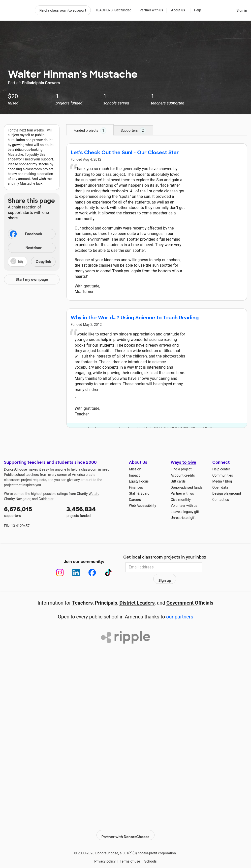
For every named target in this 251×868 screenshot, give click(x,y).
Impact (134, 475)
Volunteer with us (184, 506)
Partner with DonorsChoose (125, 822)
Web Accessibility (142, 506)
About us (178, 10)
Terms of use (130, 848)
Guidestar (46, 499)
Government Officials (190, 592)
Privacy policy (105, 848)
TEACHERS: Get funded (113, 10)
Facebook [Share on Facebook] (26, 234)
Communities (223, 475)
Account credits (183, 475)
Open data (220, 487)
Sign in (242, 10)
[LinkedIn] (71, 567)
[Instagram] (55, 567)
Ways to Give (183, 462)
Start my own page (32, 280)
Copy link (43, 262)
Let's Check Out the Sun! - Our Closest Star (125, 153)
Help (198, 10)
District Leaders (137, 592)
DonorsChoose (17, 10)
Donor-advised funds (187, 487)
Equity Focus (139, 481)
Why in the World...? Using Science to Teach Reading (135, 318)
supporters (32, 511)
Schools (151, 848)
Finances (136, 487)
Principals (106, 592)
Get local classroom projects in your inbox (165, 558)
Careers (135, 500)
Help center (221, 469)
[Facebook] (87, 567)
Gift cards (178, 481)
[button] (32, 262)
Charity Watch (88, 494)
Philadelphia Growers (41, 83)
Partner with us (151, 10)
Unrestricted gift (183, 518)
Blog (228, 481)
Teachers (82, 592)
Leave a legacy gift (185, 512)
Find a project (181, 469)
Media (217, 481)
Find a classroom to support (63, 10)
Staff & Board (139, 493)
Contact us (221, 500)
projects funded (94, 511)
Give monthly (181, 500)
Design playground (227, 493)
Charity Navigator (17, 499)
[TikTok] (103, 567)
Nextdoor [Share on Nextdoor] (26, 248)
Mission (135, 469)
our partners (180, 606)
